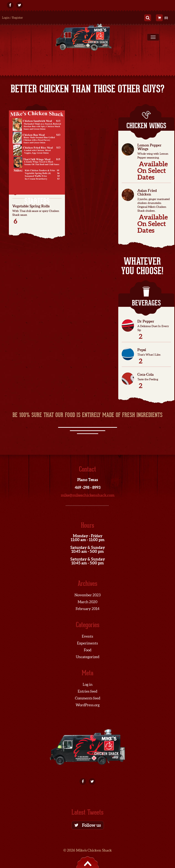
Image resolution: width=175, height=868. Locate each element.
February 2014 (87, 609)
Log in (88, 684)
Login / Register (13, 18)
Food (88, 650)
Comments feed (88, 698)
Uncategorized (88, 657)
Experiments (87, 643)
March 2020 (87, 602)
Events (87, 636)
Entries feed (87, 691)
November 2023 (87, 595)
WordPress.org (88, 705)
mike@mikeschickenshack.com (88, 495)
